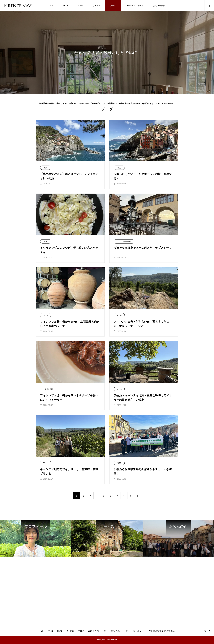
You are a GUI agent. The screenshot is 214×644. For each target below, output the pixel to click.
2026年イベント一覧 (134, 6)
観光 (46, 168)
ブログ (113, 6)
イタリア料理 (48, 389)
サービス (96, 6)
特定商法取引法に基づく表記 (162, 631)
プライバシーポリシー (135, 631)
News (81, 6)
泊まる (119, 315)
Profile (66, 6)
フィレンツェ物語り (124, 242)
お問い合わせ (159, 6)
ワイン (46, 315)
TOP (51, 6)
